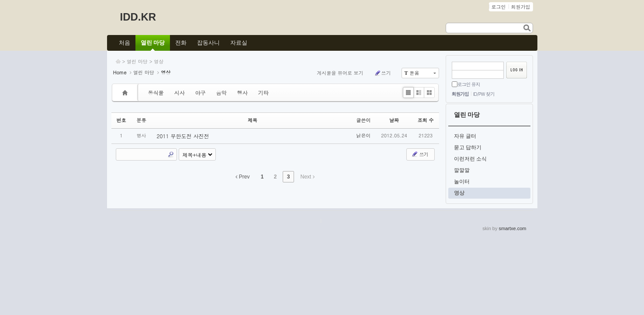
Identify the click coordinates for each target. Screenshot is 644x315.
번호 (121, 120)
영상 (159, 61)
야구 (201, 93)
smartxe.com (513, 228)
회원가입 (460, 94)
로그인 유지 (469, 84)
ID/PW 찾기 (484, 94)
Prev (242, 177)
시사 (180, 93)
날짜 (394, 120)
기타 (263, 93)
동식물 (156, 93)
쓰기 (383, 73)
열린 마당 (137, 61)
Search (171, 154)
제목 (253, 120)
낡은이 (363, 135)
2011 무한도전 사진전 (183, 136)
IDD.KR (138, 17)
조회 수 (426, 120)
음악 (222, 93)
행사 (242, 93)
